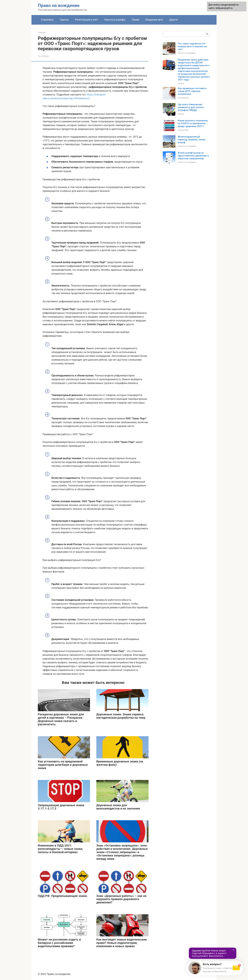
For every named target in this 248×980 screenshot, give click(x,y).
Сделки (64, 20)
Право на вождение (59, 5)
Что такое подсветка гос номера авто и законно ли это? (192, 46)
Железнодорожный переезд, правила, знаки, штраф (192, 140)
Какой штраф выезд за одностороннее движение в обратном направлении (193, 156)
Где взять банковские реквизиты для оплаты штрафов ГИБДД (191, 107)
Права (135, 20)
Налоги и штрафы (115, 20)
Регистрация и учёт (86, 20)
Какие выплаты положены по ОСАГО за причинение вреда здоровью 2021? (193, 123)
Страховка (47, 20)
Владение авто (154, 20)
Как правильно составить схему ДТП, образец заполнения (192, 91)
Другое (174, 20)
